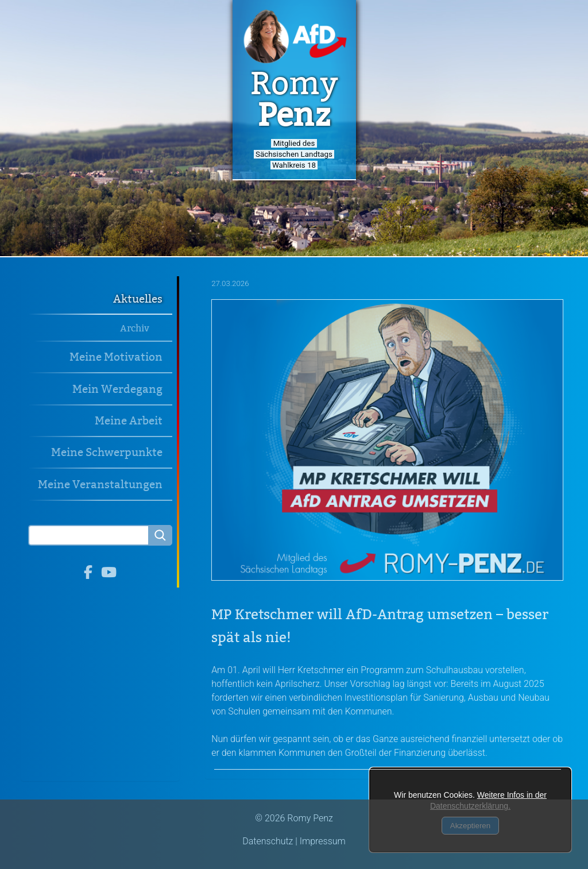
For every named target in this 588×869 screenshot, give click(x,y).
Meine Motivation (116, 357)
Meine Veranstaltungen (100, 484)
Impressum (323, 841)
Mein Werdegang (117, 389)
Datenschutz (268, 841)
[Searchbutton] (160, 535)
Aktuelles (138, 299)
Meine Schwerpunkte (107, 452)
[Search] (88, 535)
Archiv (135, 328)
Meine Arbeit (129, 421)
